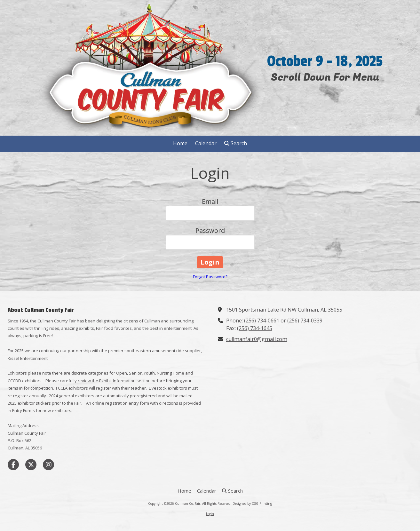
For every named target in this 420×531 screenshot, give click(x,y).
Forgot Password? (210, 277)
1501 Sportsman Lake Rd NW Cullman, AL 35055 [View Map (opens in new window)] (284, 310)
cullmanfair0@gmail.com (257, 339)
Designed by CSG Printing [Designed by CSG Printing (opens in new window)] (252, 503)
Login (210, 514)
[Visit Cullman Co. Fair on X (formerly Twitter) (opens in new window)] (31, 465)
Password (210, 230)
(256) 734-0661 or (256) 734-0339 (283, 321)
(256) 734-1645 (255, 328)
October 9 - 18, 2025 (325, 61)
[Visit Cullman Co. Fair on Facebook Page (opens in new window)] (13, 465)
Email (210, 201)
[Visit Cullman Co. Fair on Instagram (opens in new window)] (48, 465)
